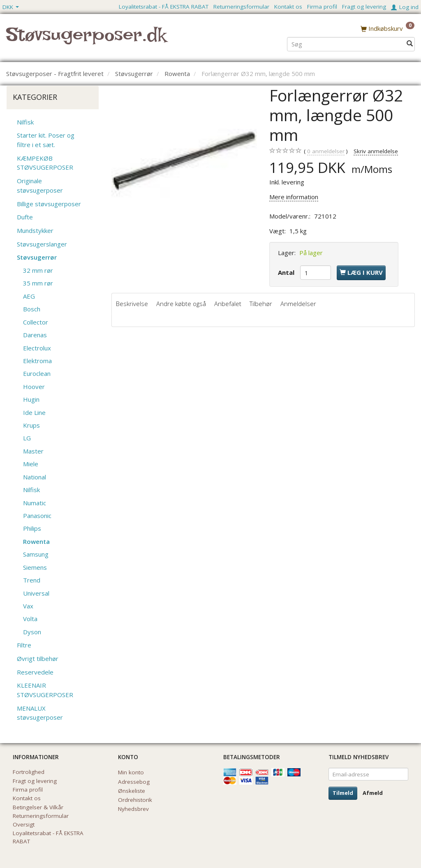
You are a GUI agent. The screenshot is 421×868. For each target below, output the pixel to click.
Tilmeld (343, 793)
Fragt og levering (364, 7)
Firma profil (322, 7)
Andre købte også (181, 304)
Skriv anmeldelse (376, 151)
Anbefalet (228, 304)
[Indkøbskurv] (387, 28)
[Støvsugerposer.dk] (86, 39)
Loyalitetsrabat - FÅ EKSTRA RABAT (164, 7)
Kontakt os (288, 7)
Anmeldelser (298, 304)
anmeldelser (326, 151)
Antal (287, 272)
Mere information (294, 197)
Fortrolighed (29, 772)
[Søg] (410, 44)
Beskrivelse (132, 304)
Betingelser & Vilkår (38, 807)
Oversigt (24, 824)
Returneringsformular (241, 7)
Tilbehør (261, 304)
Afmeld (373, 793)
